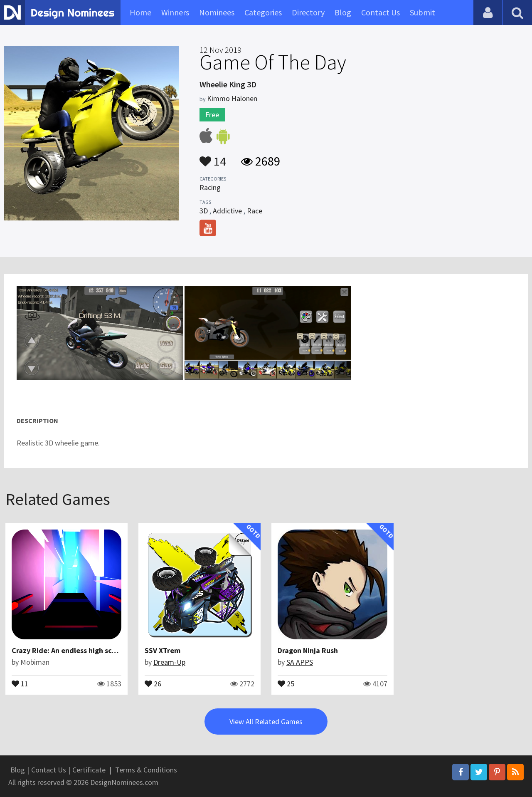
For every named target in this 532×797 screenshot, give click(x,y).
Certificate (89, 770)
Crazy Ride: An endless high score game (77, 650)
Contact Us (381, 12)
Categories (263, 12)
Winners (175, 12)
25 (286, 683)
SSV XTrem (163, 650)
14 (213, 157)
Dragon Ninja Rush (308, 650)
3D (204, 211)
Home (140, 12)
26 (153, 683)
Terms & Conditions (146, 770)
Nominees (217, 12)
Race (255, 211)
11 (20, 683)
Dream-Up (169, 662)
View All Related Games (266, 722)
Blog (343, 12)
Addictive (227, 211)
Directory (308, 12)
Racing (210, 187)
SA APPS (300, 662)
